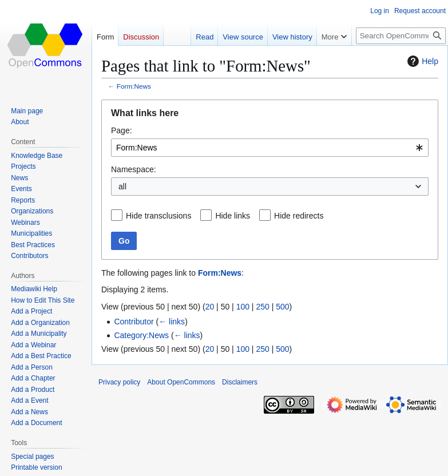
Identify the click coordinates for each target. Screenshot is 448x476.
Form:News (134, 86)
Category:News (141, 335)
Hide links (233, 216)
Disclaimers (240, 382)
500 (282, 307)
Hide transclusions (158, 216)
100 (243, 307)
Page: (122, 130)
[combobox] (270, 148)
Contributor (134, 322)
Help (421, 61)
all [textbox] (122, 187)
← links (172, 322)
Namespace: (134, 169)
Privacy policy (119, 382)
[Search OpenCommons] (401, 36)
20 (210, 307)
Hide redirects (299, 216)
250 (262, 307)
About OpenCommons (181, 382)
